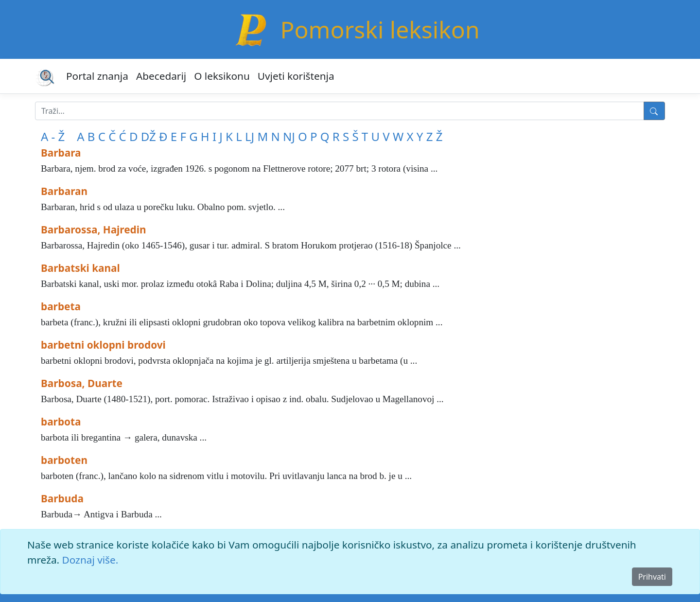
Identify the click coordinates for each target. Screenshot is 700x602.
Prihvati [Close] (652, 577)
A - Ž (53, 136)
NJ (289, 136)
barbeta (61, 306)
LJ (250, 136)
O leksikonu (222, 76)
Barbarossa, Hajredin (93, 230)
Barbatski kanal (80, 268)
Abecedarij (161, 76)
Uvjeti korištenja (296, 76)
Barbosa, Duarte (82, 383)
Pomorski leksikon (380, 29)
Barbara (61, 153)
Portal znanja (97, 76)
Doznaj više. (90, 560)
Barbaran (64, 191)
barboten (64, 460)
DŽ (149, 136)
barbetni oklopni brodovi (103, 345)
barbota (61, 422)
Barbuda (62, 498)
